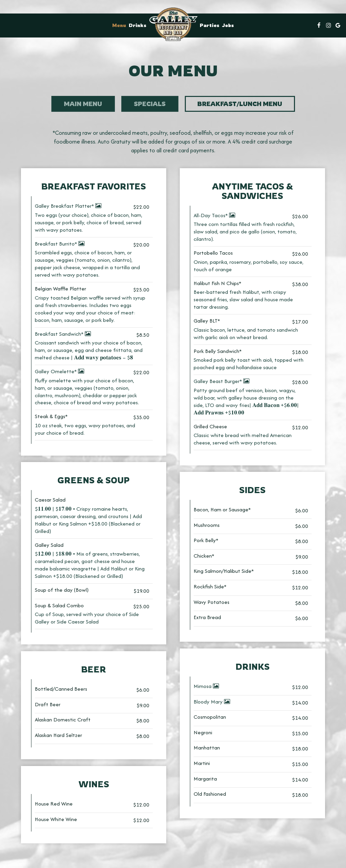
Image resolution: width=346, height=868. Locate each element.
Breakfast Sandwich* (63, 335)
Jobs (228, 25)
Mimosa (206, 687)
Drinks (138, 25)
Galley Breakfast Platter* (68, 207)
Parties (209, 25)
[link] (173, 24)
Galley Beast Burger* (221, 382)
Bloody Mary (212, 703)
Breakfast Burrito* (60, 245)
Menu (119, 25)
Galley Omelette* (59, 372)
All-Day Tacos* (214, 216)
